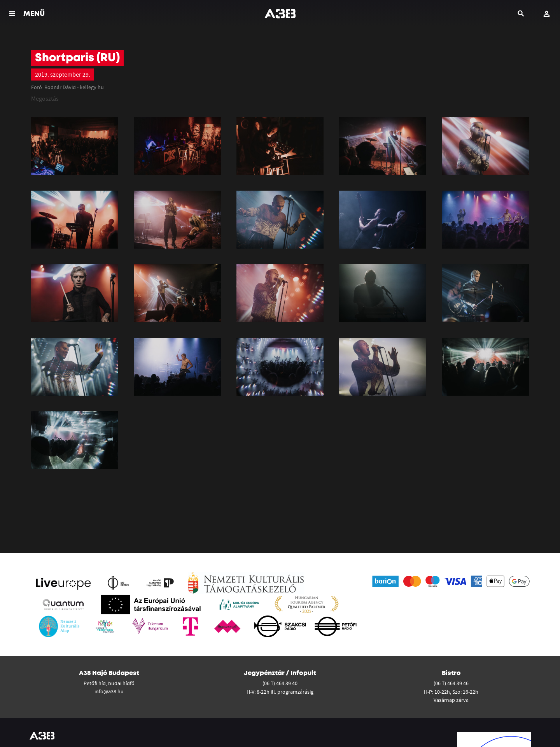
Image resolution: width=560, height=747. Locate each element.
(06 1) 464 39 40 (280, 683)
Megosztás (45, 98)
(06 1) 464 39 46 (451, 683)
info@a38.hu (109, 691)
